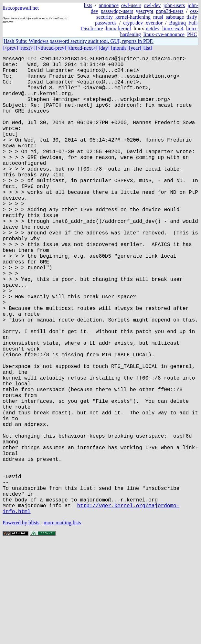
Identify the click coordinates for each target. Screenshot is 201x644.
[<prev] (10, 48)
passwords (106, 23)
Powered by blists (21, 624)
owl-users (131, 5)
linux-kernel (118, 29)
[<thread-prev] (51, 48)
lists (88, 5)
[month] (119, 48)
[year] (135, 48)
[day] (104, 48)
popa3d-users (169, 11)
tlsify (192, 17)
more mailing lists (62, 624)
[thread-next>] (83, 48)
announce (109, 5)
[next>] (27, 48)
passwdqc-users (117, 11)
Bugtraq (177, 23)
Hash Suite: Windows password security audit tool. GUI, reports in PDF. (79, 41)
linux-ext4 (173, 29)
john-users (174, 5)
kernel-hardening (133, 17)
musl (158, 17)
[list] (147, 48)
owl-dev (152, 5)
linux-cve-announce (164, 34)
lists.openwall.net (21, 8)
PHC (192, 34)
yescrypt (144, 11)
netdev (153, 29)
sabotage (175, 17)
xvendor (154, 23)
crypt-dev (133, 23)
